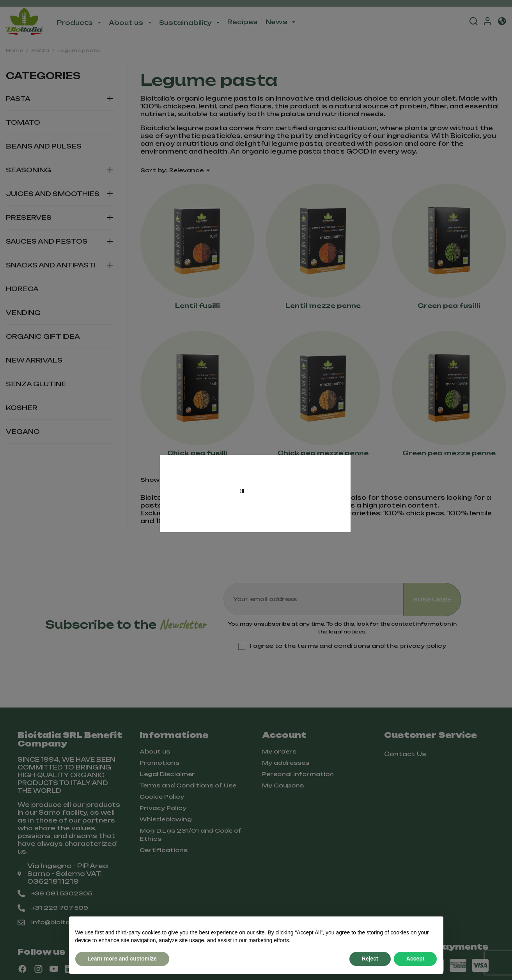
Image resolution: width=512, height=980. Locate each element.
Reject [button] (370, 959)
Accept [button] (415, 959)
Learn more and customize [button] (122, 959)
